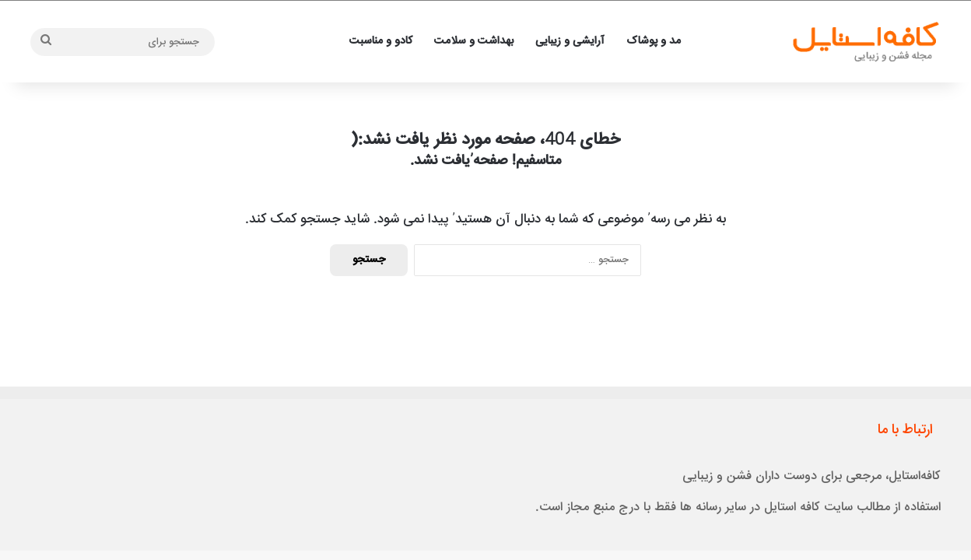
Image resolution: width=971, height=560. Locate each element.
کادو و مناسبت (381, 41)
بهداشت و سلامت (474, 41)
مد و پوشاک (654, 41)
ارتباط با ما (905, 430)
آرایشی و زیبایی (570, 41)
